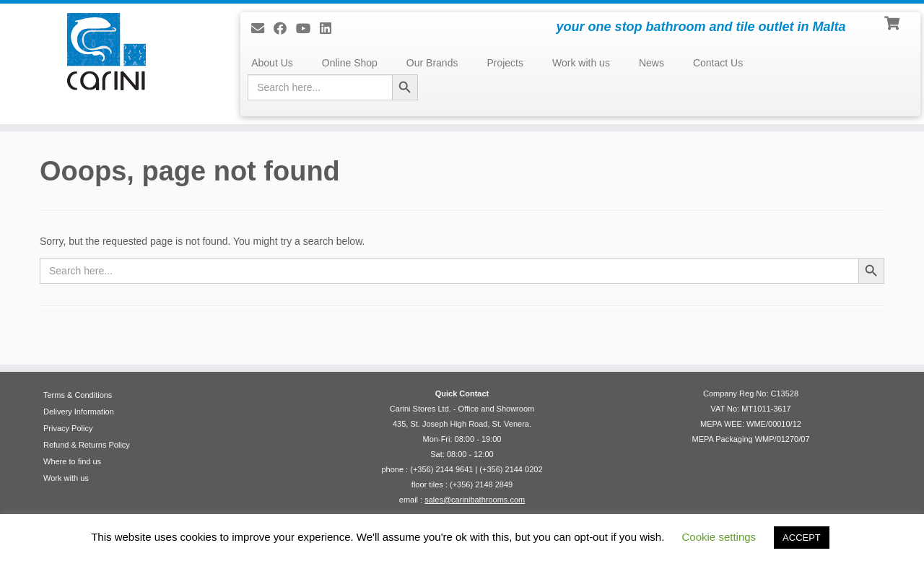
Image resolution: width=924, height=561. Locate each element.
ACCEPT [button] (802, 538)
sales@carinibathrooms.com (475, 500)
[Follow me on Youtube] (308, 29)
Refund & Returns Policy (87, 445)
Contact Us (718, 63)
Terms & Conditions (78, 395)
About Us (272, 63)
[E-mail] (262, 29)
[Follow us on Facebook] (285, 29)
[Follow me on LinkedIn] (330, 29)
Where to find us (72, 461)
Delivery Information (79, 412)
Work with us (581, 63)
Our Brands (432, 63)
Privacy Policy (68, 428)
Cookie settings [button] (719, 537)
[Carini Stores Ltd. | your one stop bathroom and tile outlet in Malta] (106, 52)
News (651, 63)
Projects (505, 63)
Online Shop (350, 63)
